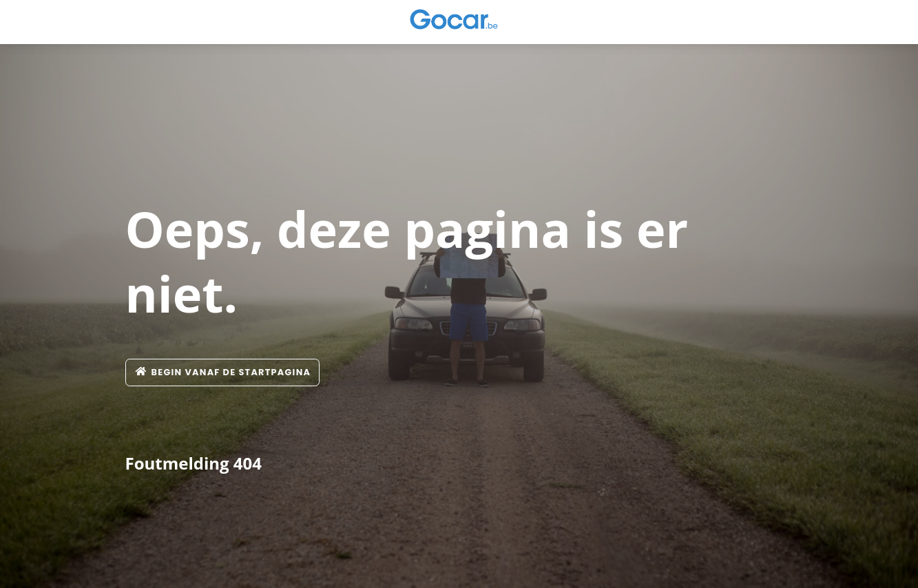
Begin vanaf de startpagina (223, 372)
